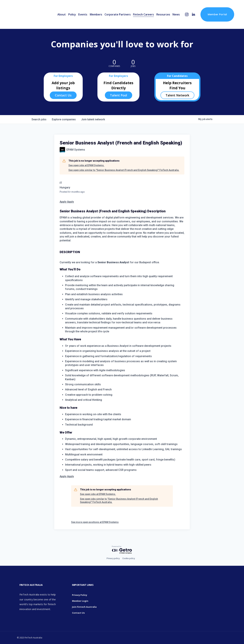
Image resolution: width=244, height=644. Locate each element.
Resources (163, 14)
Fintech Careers (143, 14)
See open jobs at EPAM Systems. (86, 165)
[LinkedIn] (193, 15)
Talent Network (177, 95)
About (62, 14)
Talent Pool (119, 95)
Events (83, 14)
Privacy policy (113, 558)
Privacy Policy (80, 595)
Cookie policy (129, 558)
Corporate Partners (118, 14)
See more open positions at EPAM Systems (95, 522)
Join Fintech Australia (84, 607)
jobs (39, 119)
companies (64, 119)
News (176, 14)
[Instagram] (187, 15)
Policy (72, 14)
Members (96, 14)
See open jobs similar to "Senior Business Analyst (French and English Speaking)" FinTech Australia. (124, 170)
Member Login (80, 601)
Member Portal (217, 14)
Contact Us (63, 95)
